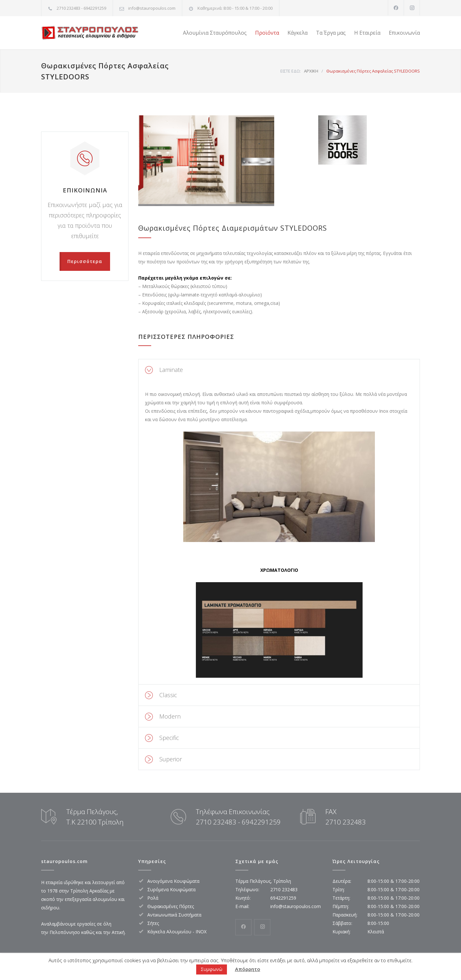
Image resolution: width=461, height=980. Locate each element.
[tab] (279, 370)
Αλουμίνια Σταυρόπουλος (215, 33)
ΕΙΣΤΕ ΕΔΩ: (291, 71)
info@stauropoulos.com (152, 8)
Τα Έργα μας (331, 33)
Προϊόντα (267, 33)
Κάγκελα (298, 33)
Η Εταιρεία (367, 33)
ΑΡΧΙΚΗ (311, 71)
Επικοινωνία (404, 33)
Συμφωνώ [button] (212, 969)
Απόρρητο (248, 969)
